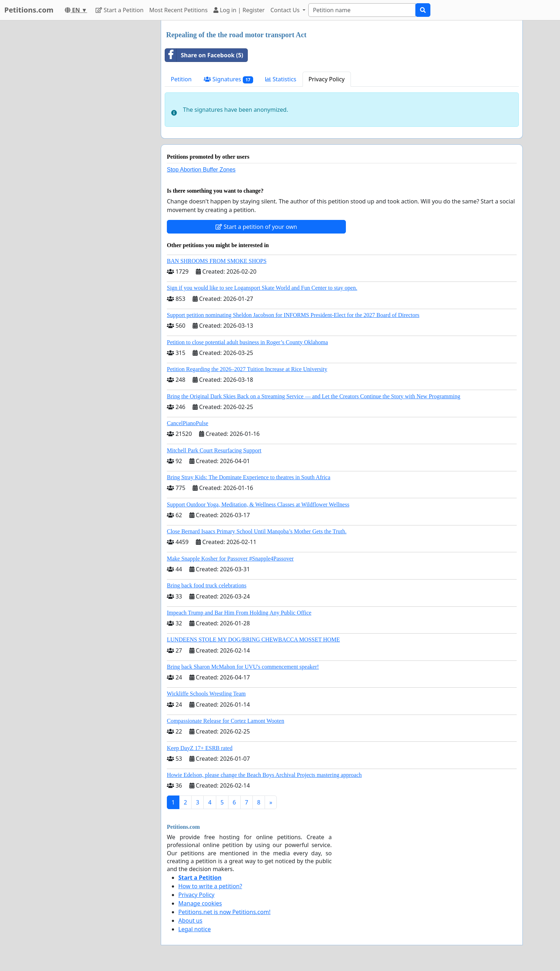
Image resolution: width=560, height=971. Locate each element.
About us (190, 920)
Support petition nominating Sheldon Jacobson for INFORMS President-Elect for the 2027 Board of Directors (293, 315)
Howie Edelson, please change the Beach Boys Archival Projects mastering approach (264, 775)
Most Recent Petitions (178, 10)
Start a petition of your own (256, 227)
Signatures (228, 79)
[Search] (362, 10)
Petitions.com (29, 10)
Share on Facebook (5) (204, 55)
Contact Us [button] (286, 10)
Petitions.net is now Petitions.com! (224, 912)
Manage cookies (200, 903)
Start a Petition (119, 10)
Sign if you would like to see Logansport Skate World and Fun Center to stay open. (262, 288)
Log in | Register (239, 10)
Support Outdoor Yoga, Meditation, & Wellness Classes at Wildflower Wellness (258, 504)
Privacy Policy (327, 79)
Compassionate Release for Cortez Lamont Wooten (226, 721)
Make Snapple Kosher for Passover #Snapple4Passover (230, 559)
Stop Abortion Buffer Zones (201, 170)
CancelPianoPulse (188, 423)
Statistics (281, 79)
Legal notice (195, 929)
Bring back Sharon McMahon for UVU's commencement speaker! (243, 667)
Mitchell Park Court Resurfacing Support (214, 450)
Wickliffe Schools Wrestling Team (206, 694)
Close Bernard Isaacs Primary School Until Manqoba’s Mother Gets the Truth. (257, 531)
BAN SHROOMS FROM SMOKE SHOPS (217, 261)
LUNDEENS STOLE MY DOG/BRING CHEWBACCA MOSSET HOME (253, 640)
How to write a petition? (210, 886)
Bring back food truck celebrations (207, 585)
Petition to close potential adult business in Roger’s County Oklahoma (247, 342)
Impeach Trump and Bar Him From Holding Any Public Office (239, 613)
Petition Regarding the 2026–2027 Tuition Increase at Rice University (247, 369)
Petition (181, 79)
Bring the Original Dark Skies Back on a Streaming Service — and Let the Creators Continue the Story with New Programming (313, 396)
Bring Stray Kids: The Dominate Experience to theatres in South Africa (248, 477)
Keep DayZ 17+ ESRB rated (200, 748)
